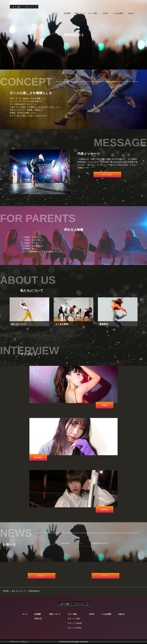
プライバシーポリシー (19, 642)
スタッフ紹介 (93, 13)
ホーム (56, 13)
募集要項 (42, 576)
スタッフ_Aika (74, 619)
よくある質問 (118, 13)
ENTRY (106, 576)
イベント (80, 543)
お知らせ (131, 13)
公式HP (105, 13)
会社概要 (67, 13)
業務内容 (38, 619)
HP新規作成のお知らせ (100, 543)
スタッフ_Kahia (74, 628)
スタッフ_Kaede (75, 623)
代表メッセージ (80, 13)
